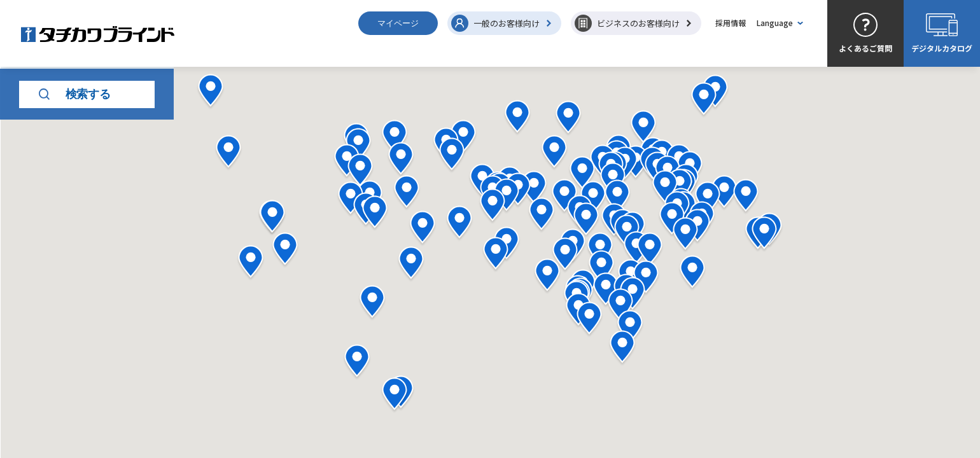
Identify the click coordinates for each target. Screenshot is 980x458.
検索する (75, 161)
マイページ (398, 23)
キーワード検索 (52, 255)
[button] (685, 235)
